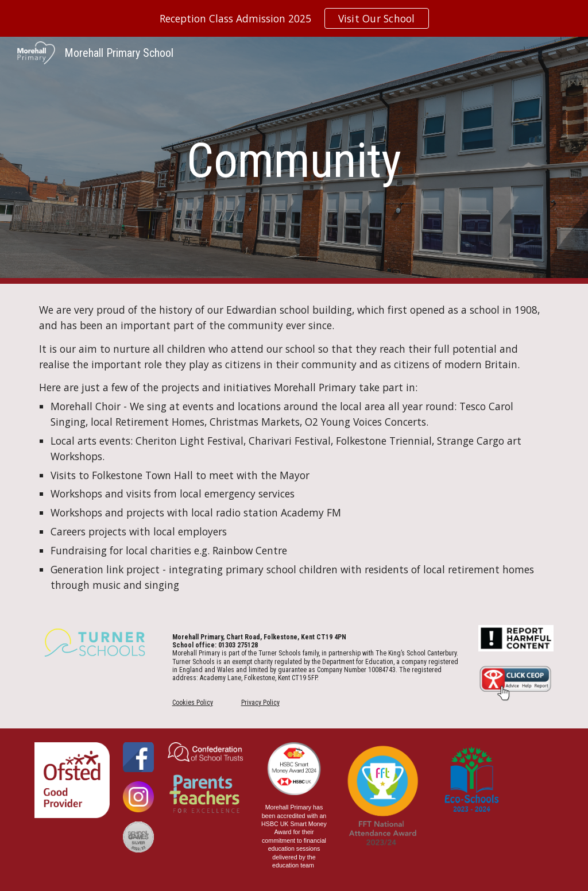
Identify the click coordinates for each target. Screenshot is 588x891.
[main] (294, 161)
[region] (294, 18)
